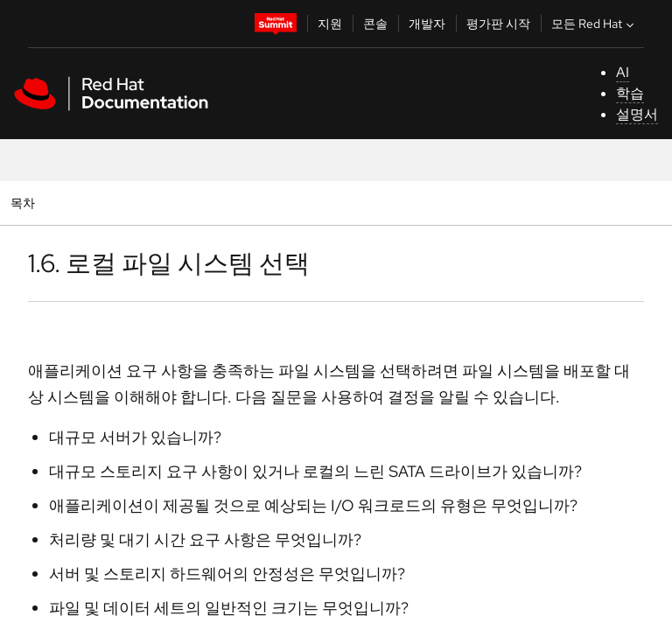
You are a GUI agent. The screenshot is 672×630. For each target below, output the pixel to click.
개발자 (427, 24)
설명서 (637, 114)
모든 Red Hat (595, 24)
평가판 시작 (498, 24)
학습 (630, 93)
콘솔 (375, 24)
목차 (25, 203)
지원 (330, 24)
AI (623, 72)
